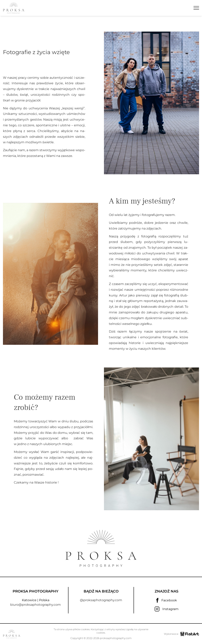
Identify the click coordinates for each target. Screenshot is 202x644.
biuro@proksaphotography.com (36, 605)
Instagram (167, 609)
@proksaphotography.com (101, 600)
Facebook (167, 600)
